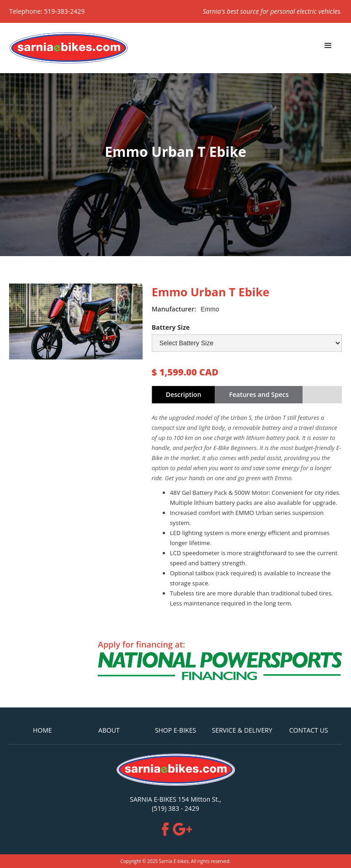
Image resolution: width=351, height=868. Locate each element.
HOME (43, 730)
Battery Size (171, 327)
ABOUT (109, 730)
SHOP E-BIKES (175, 730)
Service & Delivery (242, 730)
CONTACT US (309, 730)
